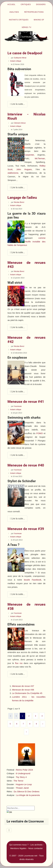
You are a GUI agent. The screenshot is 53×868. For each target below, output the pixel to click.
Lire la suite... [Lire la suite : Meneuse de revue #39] (17, 594)
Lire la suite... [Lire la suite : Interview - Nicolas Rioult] (17, 187)
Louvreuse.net (30, 856)
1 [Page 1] (22, 716)
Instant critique (16, 61)
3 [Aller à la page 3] (36, 716)
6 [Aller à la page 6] (17, 724)
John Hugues (24, 169)
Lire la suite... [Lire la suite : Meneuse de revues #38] (17, 674)
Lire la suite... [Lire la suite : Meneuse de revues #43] (17, 327)
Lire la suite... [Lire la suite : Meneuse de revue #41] (17, 455)
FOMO (40, 433)
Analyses (14, 12)
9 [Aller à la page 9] (36, 724)
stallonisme (13, 173)
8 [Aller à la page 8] (30, 724)
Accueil (11, 4)
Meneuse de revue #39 (26, 529)
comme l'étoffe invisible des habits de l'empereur (26, 242)
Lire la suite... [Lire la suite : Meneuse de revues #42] (17, 392)
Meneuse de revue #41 (26, 402)
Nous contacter (35, 848)
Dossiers (41, 4)
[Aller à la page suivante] (43, 724)
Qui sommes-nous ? (19, 845)
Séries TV (27, 27)
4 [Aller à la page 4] (42, 716)
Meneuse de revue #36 (23, 690)
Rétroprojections (34, 12)
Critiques (26, 4)
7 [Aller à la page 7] (23, 724)
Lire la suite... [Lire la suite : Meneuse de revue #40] (17, 519)
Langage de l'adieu (22, 198)
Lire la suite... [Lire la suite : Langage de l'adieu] (17, 252)
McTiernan (40, 158)
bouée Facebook (33, 580)
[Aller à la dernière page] (26, 732)
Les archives (36, 845)
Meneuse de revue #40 (26, 465)
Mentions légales (18, 848)
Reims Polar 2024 (24, 770)
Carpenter (29, 155)
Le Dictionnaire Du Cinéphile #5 (27, 693)
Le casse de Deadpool (25, 53)
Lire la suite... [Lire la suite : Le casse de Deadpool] (17, 104)
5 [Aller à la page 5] (10, 724)
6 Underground (23, 773)
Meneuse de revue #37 (23, 686)
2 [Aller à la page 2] (29, 716)
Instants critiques (19, 20)
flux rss (19, 663)
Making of (39, 20)
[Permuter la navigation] (9, 830)
